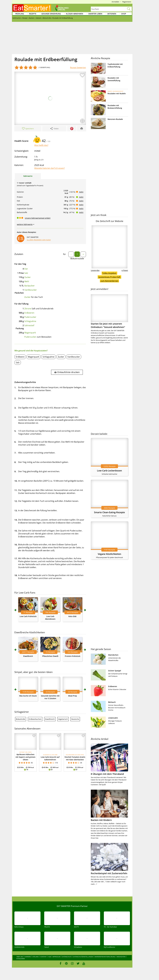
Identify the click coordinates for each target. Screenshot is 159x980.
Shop (124, 14)
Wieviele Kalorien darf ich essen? (50, 168)
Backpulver (30, 286)
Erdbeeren (29, 313)
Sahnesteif (29, 325)
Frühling (20, 14)
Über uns (20, 957)
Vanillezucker (31, 290)
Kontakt (43, 957)
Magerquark (30, 333)
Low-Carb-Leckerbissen (109, 471)
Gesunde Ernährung (51, 14)
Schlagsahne (30, 321)
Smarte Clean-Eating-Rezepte (109, 512)
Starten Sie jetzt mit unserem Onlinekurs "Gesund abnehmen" (109, 311)
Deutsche (75, 719)
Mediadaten (121, 957)
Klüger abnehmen (75, 14)
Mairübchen (113, 655)
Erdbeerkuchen (35, 719)
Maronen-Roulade (115, 119)
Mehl (27, 281)
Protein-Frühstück (73, 656)
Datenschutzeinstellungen (83, 957)
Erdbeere (20, 357)
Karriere (28, 957)
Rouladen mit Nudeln (117, 94)
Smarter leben (95, 14)
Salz (26, 273)
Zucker (28, 277)
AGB (50, 957)
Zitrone (28, 309)
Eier (26, 269)
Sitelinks (36, 957)
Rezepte (33, 14)
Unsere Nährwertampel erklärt (38, 218)
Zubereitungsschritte (25, 382)
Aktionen (112, 14)
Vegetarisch (63, 719)
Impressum (56, 957)
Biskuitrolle (21, 719)
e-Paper (125, 270)
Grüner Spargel (115, 671)
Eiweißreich (28, 656)
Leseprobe (95, 270)
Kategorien (21, 959)
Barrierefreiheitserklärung (105, 957)
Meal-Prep (73, 696)
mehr (81, 192)
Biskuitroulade (77, 259)
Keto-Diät (72, 616)
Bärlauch (112, 702)
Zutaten (19, 254)
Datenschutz (67, 957)
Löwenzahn (113, 718)
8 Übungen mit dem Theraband (107, 774)
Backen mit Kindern (101, 820)
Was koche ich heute (28, 696)
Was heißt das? (41, 145)
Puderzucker (30, 317)
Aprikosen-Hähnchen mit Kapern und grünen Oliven (25, 757)
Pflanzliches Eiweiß (50, 656)
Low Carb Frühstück (28, 616)
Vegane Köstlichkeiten (109, 554)
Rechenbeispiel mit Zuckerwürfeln (109, 873)
